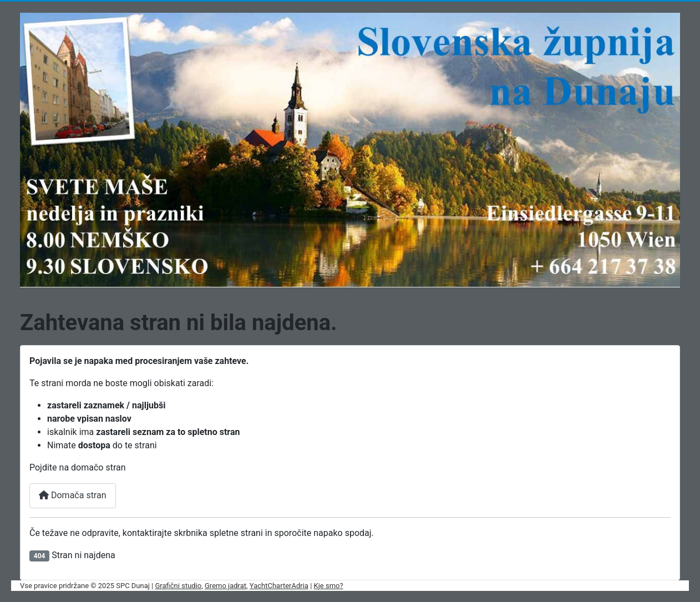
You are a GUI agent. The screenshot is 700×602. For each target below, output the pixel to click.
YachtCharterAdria (279, 586)
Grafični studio (179, 586)
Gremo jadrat (225, 586)
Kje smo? (329, 586)
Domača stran (73, 495)
